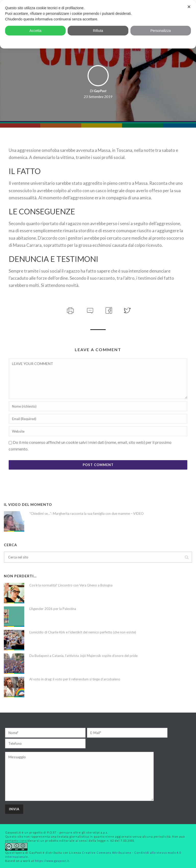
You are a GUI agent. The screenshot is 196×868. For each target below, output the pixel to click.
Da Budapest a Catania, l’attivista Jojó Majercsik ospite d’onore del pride (83, 656)
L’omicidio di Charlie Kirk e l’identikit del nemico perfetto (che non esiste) (83, 632)
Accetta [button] (35, 31)
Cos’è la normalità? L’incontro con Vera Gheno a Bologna (71, 585)
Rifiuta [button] (98, 31)
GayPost (100, 91)
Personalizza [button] (161, 31)
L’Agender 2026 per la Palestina (53, 609)
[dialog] (98, 24)
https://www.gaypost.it (52, 861)
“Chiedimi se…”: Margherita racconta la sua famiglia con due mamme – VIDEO (87, 514)
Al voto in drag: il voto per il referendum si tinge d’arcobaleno (75, 679)
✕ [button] (189, 7)
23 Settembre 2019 (98, 97)
